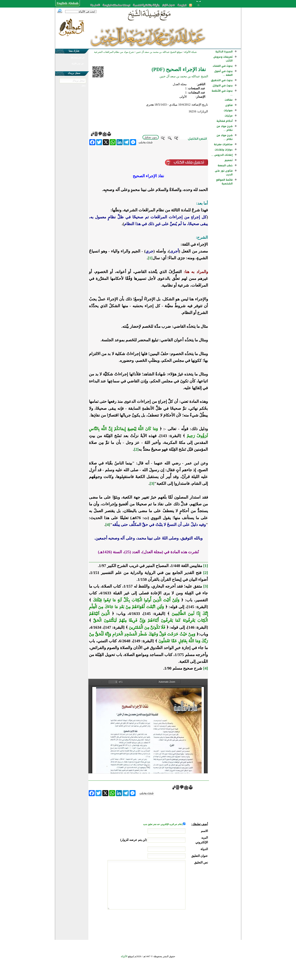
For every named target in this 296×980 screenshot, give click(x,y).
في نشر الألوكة (77, 64)
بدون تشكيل (151, 137)
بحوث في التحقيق (222, 80)
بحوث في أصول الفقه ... (223, 73)
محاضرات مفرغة (223, 144)
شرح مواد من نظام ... (225, 128)
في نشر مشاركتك (77, 58)
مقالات (229, 100)
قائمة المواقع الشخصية (224, 182)
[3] (152, 483)
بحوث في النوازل (223, 86)
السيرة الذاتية (224, 52)
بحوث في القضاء (223, 66)
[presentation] (179, 924)
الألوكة (124, 956)
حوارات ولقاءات (224, 150)
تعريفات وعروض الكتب (223, 59)
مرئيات (229, 116)
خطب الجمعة (225, 165)
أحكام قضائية (225, 121)
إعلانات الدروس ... (222, 155)
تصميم (229, 160)
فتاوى (229, 105)
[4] (108, 525)
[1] (150, 258)
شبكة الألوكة (190, 52)
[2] (136, 449)
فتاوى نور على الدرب (224, 173)
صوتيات (228, 110)
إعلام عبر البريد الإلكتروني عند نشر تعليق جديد (163, 824)
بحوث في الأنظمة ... (222, 93)
